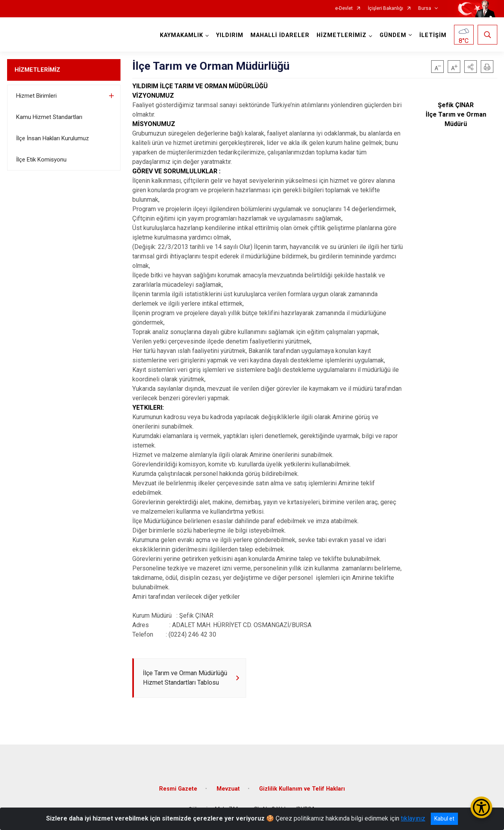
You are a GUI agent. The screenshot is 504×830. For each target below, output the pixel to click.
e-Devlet (344, 8)
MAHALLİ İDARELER (280, 35)
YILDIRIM (230, 35)
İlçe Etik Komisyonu (41, 160)
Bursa (425, 8)
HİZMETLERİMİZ (37, 70)
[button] (471, 67)
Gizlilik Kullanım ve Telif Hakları (302, 789)
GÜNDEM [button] (393, 35)
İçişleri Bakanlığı (385, 8)
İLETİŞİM (433, 35)
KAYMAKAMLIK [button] (182, 35)
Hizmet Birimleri (36, 96)
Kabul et (444, 819)
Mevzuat (228, 789)
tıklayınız (413, 818)
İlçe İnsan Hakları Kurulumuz (53, 138)
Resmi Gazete (178, 789)
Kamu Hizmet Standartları (49, 117)
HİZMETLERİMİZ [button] (342, 35)
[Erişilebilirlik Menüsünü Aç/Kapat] (481, 807)
